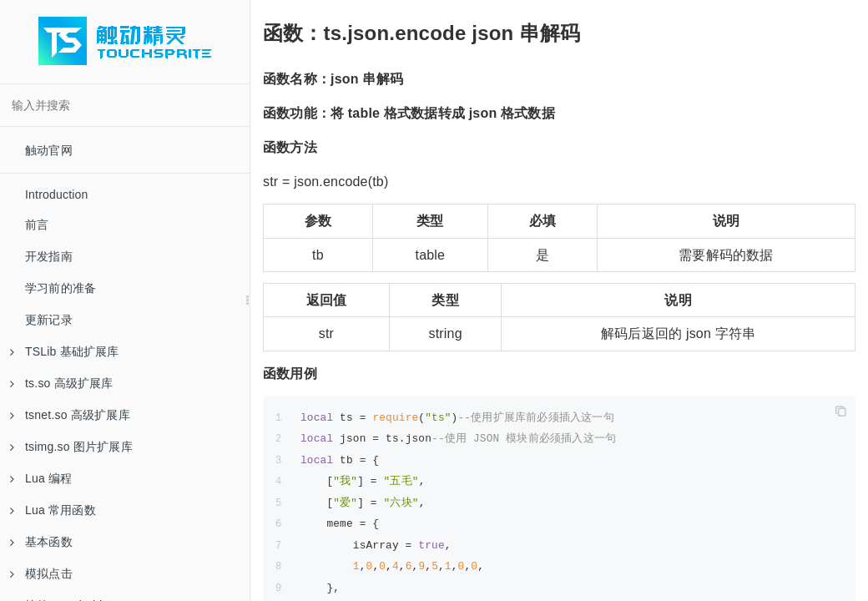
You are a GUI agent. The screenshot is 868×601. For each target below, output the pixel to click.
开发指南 (49, 256)
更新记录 (49, 320)
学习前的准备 (61, 288)
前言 (37, 225)
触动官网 (49, 150)
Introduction (57, 194)
